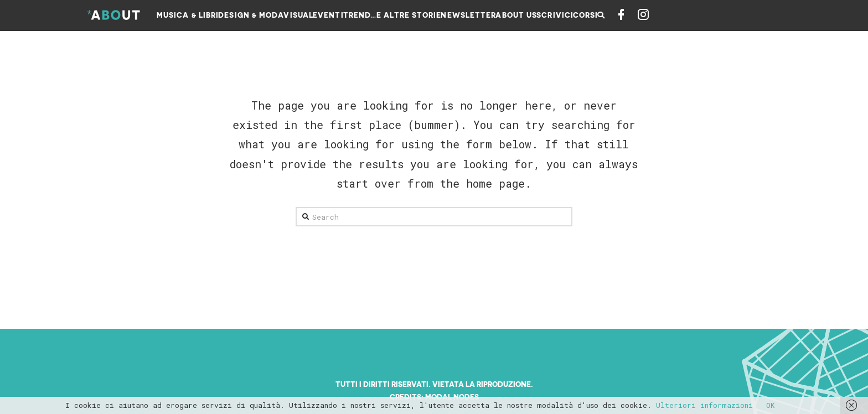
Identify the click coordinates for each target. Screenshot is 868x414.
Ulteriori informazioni (704, 405)
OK (771, 405)
